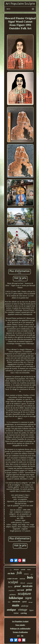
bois (30, 577)
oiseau (29, 570)
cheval (22, 583)
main (16, 605)
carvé (24, 602)
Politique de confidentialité (20, 629)
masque (16, 569)
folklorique (16, 598)
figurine (10, 587)
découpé (31, 602)
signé (28, 598)
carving (24, 613)
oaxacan (16, 601)
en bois (11, 573)
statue (16, 613)
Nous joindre (20, 625)
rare (11, 570)
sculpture (24, 594)
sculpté (13, 582)
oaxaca (26, 574)
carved (20, 590)
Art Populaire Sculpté (20, 621)
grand (18, 586)
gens (32, 574)
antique (11, 610)
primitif (23, 569)
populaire (12, 590)
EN (18, 636)
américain (22, 579)
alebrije (25, 606)
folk (19, 573)
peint (29, 590)
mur (9, 602)
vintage (23, 610)
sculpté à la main (12, 579)
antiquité (30, 583)
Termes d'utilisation (20, 632)
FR (22, 636)
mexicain (27, 586)
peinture (13, 595)
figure (31, 610)
